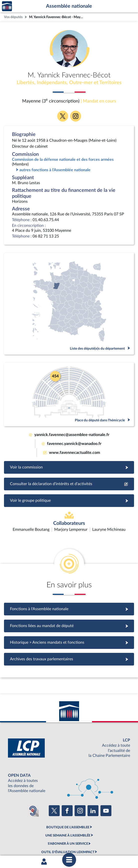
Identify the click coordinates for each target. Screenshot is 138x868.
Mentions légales (16, 835)
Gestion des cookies (70, 840)
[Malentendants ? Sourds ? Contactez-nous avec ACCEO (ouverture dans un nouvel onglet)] (33, 781)
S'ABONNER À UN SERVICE (68, 814)
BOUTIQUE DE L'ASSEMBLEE (68, 798)
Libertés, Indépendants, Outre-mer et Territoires (69, 83)
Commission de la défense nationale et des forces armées (63, 160)
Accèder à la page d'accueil (7, 6)
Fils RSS (129, 835)
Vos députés (13, 17)
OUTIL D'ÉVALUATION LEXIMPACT (68, 823)
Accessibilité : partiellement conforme (57, 835)
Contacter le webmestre (104, 835)
